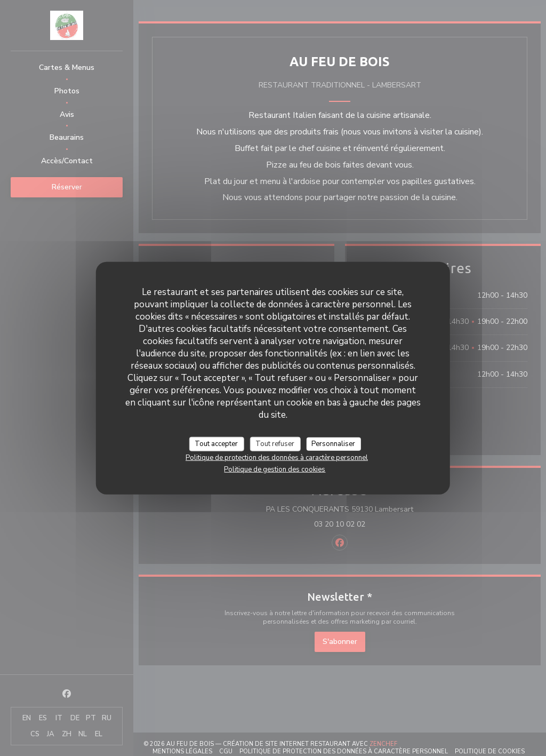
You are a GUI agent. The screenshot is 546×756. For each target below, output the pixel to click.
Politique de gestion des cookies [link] (275, 469)
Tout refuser (275, 443)
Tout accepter (216, 443)
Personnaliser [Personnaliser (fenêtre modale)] (333, 443)
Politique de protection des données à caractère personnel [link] (277, 458)
